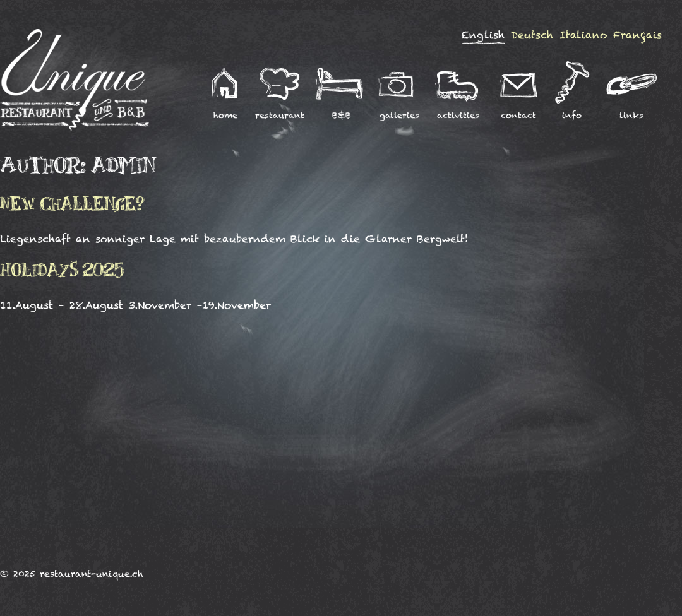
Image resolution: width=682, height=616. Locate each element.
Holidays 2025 (62, 271)
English (483, 35)
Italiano (583, 35)
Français (637, 35)
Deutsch (532, 35)
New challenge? (72, 205)
